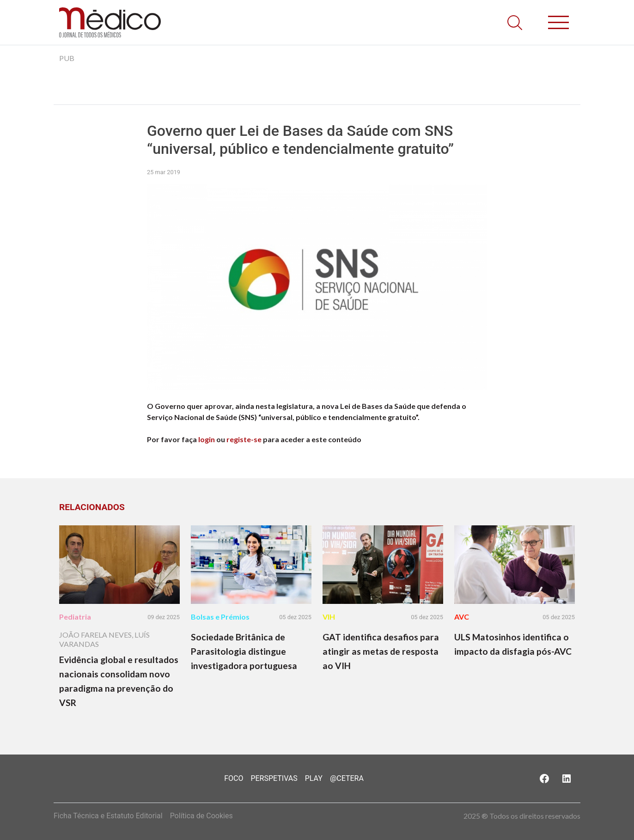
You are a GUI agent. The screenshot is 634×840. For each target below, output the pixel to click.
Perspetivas (274, 778)
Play (314, 778)
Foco (234, 778)
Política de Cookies (201, 816)
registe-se (244, 439)
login (207, 439)
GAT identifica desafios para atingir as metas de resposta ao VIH (381, 651)
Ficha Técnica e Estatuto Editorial (108, 816)
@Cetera (347, 778)
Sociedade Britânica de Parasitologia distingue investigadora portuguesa (244, 651)
